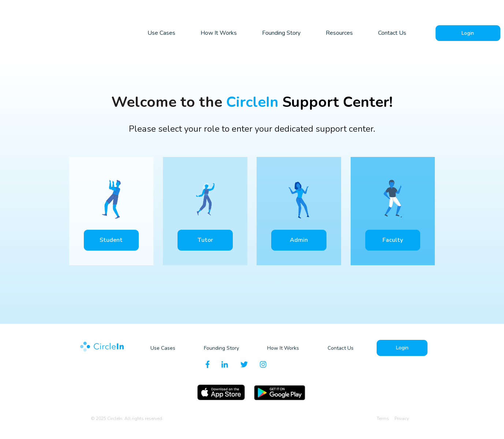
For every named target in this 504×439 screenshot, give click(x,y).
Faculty (393, 240)
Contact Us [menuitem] (392, 33)
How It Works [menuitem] (219, 33)
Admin (299, 240)
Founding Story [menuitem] (281, 33)
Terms (383, 418)
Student (111, 240)
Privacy (402, 418)
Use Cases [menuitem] (161, 33)
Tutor (205, 240)
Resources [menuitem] (339, 33)
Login (468, 33)
